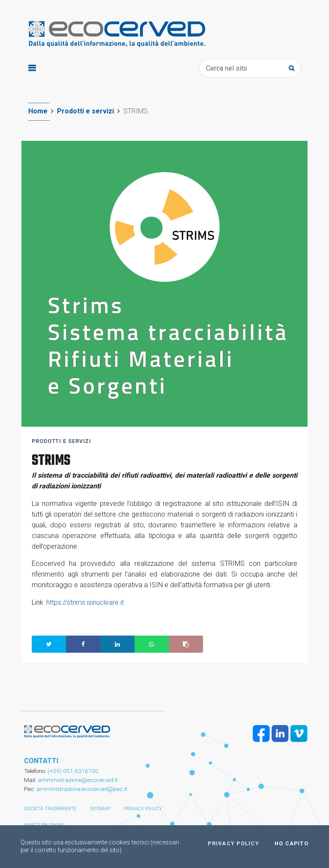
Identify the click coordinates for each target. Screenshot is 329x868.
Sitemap (100, 809)
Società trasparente (50, 809)
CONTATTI (41, 761)
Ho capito (292, 844)
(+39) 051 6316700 (72, 771)
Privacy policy (143, 809)
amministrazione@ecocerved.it (78, 780)
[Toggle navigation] (32, 68)
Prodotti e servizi (85, 111)
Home (38, 111)
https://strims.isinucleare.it (85, 602)
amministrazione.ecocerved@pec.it (82, 789)
